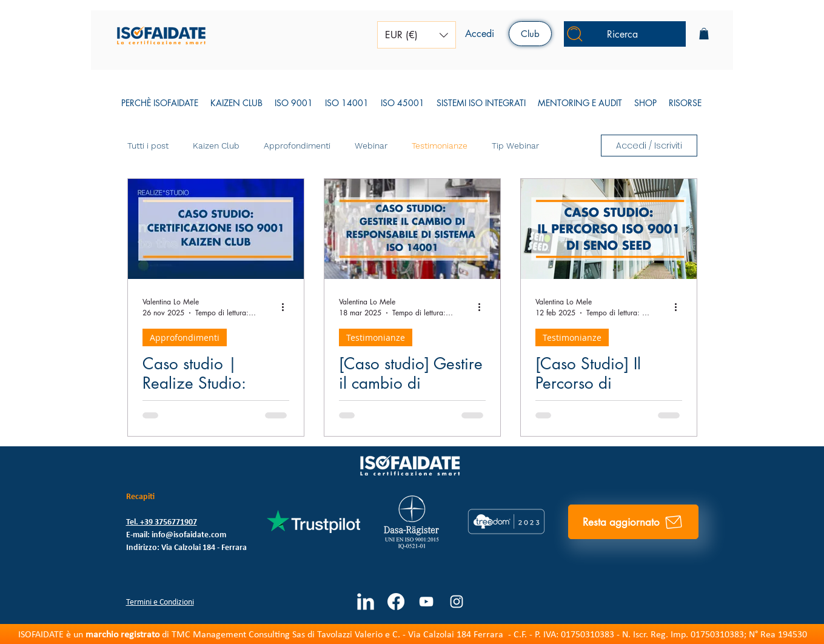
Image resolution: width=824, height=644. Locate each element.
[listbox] (417, 35)
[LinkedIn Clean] (366, 602)
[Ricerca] (625, 34)
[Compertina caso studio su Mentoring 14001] (412, 229)
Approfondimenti (297, 146)
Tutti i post (148, 146)
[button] (417, 35)
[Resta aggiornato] (633, 522)
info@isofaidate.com (189, 535)
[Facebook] (396, 602)
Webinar (371, 146)
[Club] (530, 34)
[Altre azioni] (287, 307)
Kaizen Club (216, 146)
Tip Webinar (515, 146)
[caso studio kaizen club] (216, 229)
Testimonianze (440, 146)
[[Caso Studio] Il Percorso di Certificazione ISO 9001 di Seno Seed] (609, 229)
